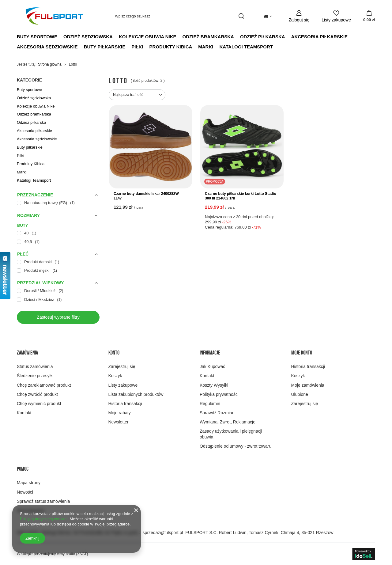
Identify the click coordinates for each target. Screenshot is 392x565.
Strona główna (50, 64)
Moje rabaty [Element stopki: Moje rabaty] (120, 413)
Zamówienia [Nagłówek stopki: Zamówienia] (27, 353)
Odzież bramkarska (208, 37)
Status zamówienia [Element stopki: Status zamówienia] (35, 366)
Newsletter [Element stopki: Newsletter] (119, 422)
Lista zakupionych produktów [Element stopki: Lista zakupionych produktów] (136, 394)
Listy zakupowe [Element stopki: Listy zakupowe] (123, 385)
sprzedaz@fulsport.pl (163, 533)
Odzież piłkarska (263, 37)
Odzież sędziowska (88, 37)
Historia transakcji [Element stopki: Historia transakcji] (125, 404)
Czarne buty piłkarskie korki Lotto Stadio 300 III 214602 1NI (241, 196)
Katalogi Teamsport (246, 47)
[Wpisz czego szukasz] (179, 16)
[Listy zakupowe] (336, 16)
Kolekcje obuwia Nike (148, 37)
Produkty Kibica (171, 47)
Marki (206, 47)
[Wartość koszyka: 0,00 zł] (369, 16)
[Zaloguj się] (299, 16)
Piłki (137, 47)
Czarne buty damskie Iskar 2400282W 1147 (146, 196)
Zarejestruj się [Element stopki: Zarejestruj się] (122, 366)
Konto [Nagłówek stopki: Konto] (114, 353)
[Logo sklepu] (55, 16)
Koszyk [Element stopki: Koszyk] (115, 376)
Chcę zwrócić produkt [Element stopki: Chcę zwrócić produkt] (37, 394)
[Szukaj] (241, 16)
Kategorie (29, 80)
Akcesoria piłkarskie (319, 37)
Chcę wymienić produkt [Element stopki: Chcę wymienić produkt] (39, 404)
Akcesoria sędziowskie (47, 47)
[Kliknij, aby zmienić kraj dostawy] (268, 16)
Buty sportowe (37, 37)
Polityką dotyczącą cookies (44, 519)
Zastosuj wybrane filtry (58, 317)
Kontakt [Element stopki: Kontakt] (24, 413)
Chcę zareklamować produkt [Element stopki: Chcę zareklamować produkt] (44, 385)
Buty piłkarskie (105, 47)
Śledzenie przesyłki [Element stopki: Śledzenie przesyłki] (35, 376)
